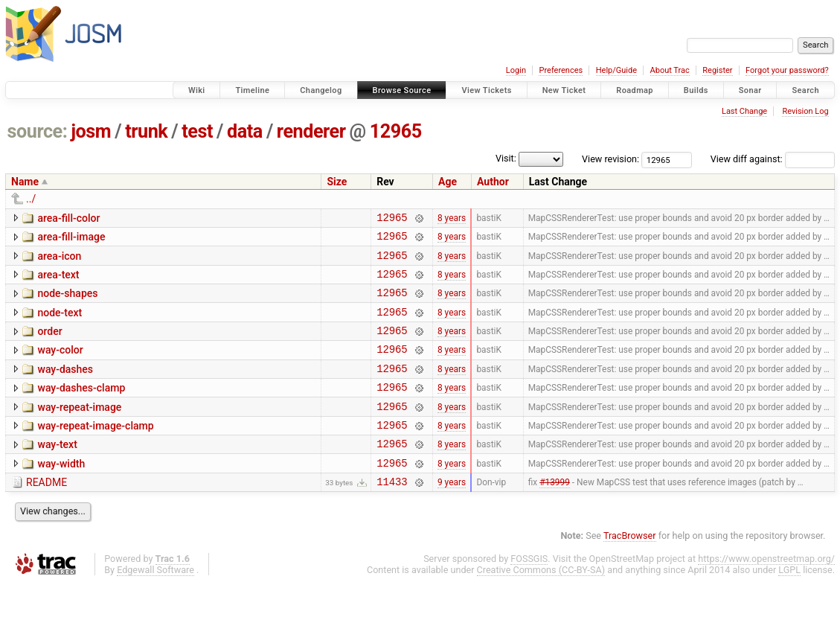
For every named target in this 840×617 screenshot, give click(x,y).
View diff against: (773, 159)
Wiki (197, 90)
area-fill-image (71, 239)
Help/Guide (616, 70)
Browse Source (402, 90)
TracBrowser (630, 569)
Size (337, 182)
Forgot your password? (787, 70)
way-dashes (65, 387)
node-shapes (67, 302)
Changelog (321, 90)
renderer (311, 131)
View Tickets (486, 90)
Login (516, 70)
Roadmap (635, 90)
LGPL (789, 603)
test (197, 131)
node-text (60, 324)
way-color (60, 365)
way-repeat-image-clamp (95, 450)
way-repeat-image (79, 429)
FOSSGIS (529, 592)
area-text (58, 281)
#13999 (555, 515)
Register (717, 70)
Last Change (744, 111)
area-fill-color (68, 218)
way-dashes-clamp (81, 408)
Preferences (561, 70)
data (245, 131)
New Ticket (564, 90)
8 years (452, 219)
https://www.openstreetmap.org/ (766, 592)
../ (31, 199)
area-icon (59, 260)
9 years (452, 515)
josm (91, 131)
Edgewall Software (156, 603)
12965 (396, 131)
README (47, 514)
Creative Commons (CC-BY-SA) (541, 603)
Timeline (252, 90)
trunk (146, 131)
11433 (392, 515)
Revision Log (805, 111)
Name (25, 182)
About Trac (670, 70)
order (49, 345)
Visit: (506, 158)
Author (493, 182)
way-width (61, 493)
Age (448, 182)
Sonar (750, 90)
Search (805, 90)
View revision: (610, 159)
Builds (696, 90)
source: (38, 131)
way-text (57, 471)
